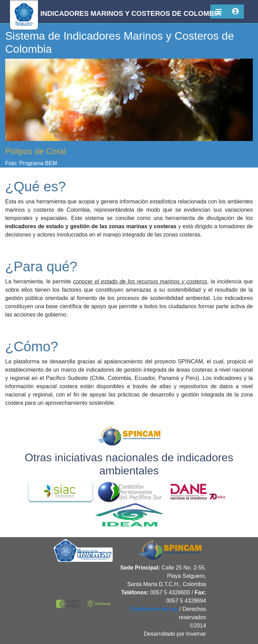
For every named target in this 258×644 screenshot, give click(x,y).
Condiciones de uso (154, 609)
